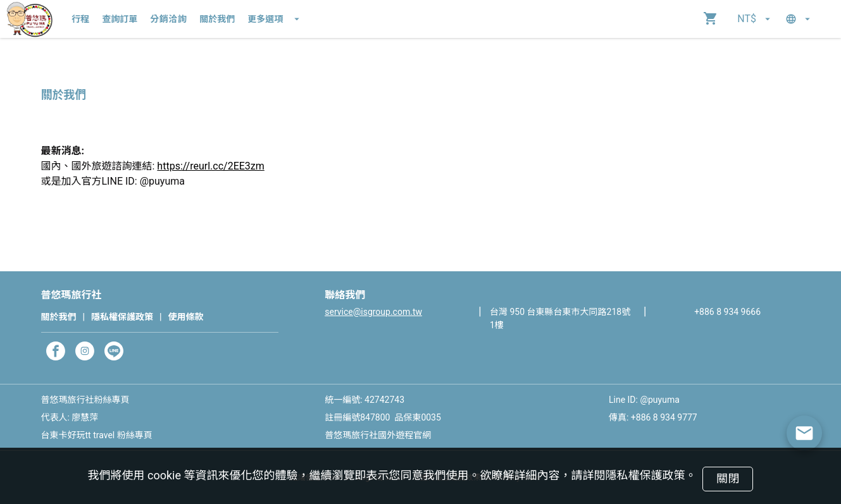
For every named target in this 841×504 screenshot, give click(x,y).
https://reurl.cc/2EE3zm (210, 166)
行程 (80, 19)
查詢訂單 (120, 19)
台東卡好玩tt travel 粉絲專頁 (97, 435)
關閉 (728, 478)
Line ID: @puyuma (644, 400)
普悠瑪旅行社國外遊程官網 (378, 435)
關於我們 (217, 19)
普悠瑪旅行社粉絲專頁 (85, 400)
